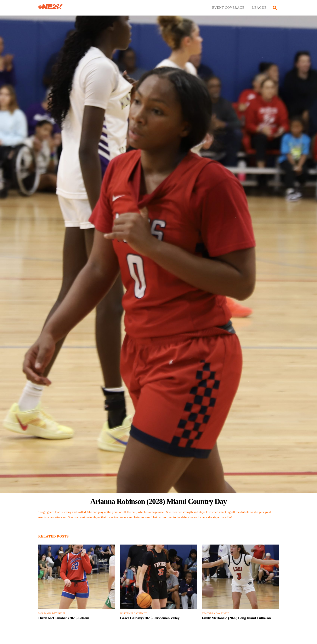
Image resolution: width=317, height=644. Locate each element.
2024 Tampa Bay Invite (52, 613)
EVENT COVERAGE (228, 8)
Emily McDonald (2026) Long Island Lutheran (236, 618)
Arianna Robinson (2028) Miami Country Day (158, 501)
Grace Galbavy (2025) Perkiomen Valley (150, 618)
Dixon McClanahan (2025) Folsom (64, 618)
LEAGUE (259, 8)
